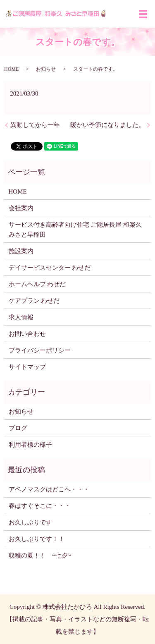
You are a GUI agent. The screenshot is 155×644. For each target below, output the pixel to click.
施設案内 (21, 251)
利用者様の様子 (30, 445)
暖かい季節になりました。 (107, 125)
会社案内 (21, 208)
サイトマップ (27, 367)
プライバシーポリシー (40, 350)
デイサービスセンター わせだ (50, 268)
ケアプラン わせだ (34, 301)
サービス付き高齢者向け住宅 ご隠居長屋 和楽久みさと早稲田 (75, 230)
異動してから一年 (35, 125)
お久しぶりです (30, 522)
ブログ (18, 428)
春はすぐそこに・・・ (40, 506)
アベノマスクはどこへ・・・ (49, 489)
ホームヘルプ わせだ (37, 284)
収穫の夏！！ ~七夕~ (43, 555)
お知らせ (46, 69)
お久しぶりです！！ (37, 539)
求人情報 (21, 317)
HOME (11, 69)
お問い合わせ (27, 334)
